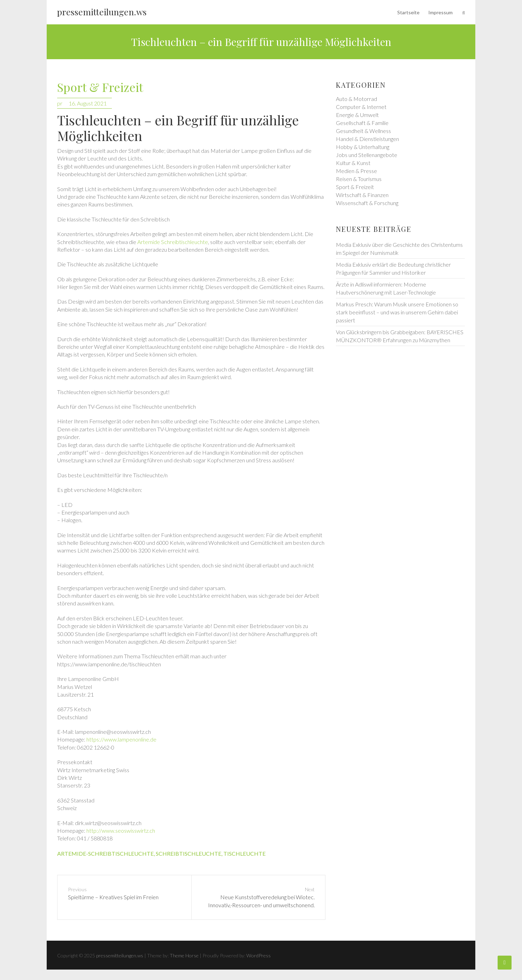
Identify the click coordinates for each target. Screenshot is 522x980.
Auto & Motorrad (356, 99)
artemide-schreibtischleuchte (105, 853)
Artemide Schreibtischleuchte (173, 242)
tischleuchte (244, 853)
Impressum (440, 12)
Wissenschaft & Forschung (367, 203)
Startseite (408, 12)
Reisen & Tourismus (359, 179)
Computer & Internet (361, 107)
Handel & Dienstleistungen (367, 139)
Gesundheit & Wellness (363, 131)
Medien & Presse (356, 171)
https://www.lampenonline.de (121, 739)
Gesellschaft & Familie (362, 123)
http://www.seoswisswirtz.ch (121, 830)
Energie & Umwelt (357, 115)
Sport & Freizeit (100, 88)
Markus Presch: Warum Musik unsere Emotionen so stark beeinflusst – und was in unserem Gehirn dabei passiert (397, 312)
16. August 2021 (88, 103)
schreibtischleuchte (189, 853)
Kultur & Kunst (353, 163)
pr (60, 103)
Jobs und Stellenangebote (367, 155)
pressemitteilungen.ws (102, 12)
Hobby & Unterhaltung (363, 147)
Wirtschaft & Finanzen (362, 195)
